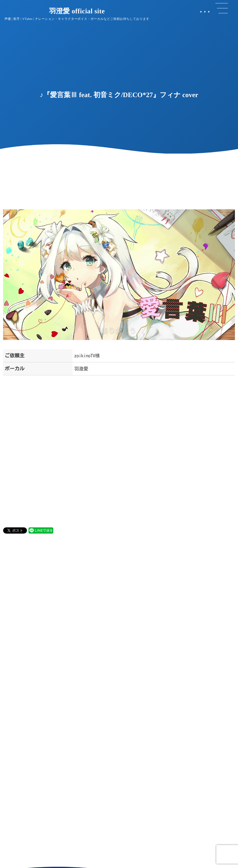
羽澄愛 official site (77, 11)
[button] (222, 8)
